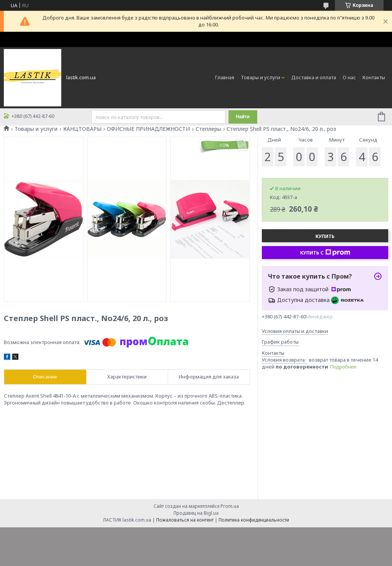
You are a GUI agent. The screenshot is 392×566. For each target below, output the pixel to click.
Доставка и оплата (314, 77)
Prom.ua (230, 506)
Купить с (325, 253)
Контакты (374, 77)
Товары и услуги (261, 77)
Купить (325, 236)
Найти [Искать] (243, 117)
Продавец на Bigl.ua (196, 513)
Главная (225, 77)
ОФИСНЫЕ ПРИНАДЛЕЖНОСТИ (148, 129)
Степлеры (208, 129)
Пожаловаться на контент (185, 520)
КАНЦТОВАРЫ (82, 129)
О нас (349, 77)
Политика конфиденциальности (254, 520)
